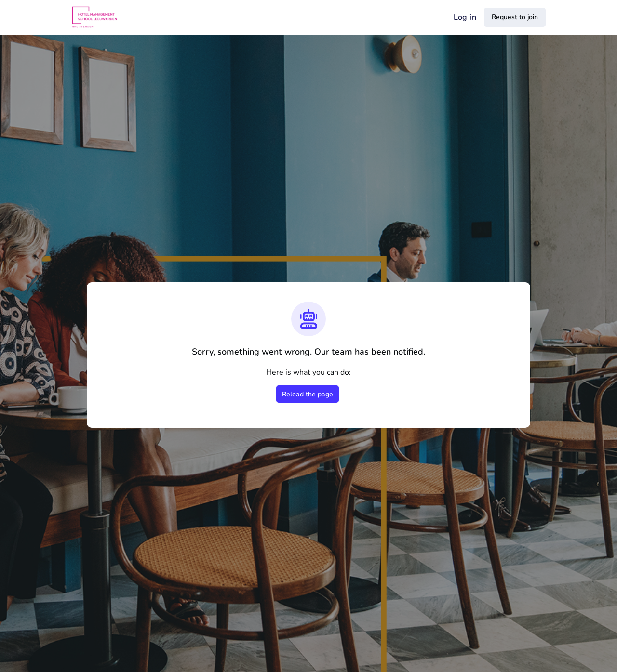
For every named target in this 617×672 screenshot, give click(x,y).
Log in (465, 17)
